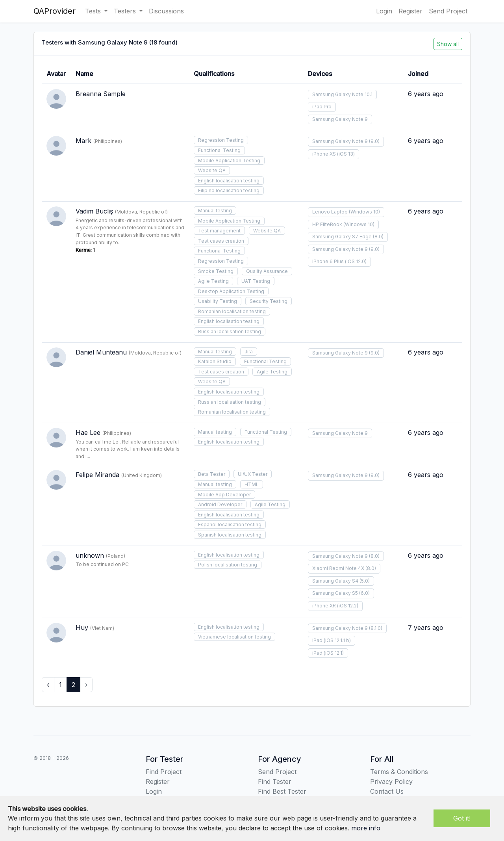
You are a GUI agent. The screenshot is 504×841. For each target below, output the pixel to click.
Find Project (164, 772)
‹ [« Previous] (48, 685)
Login (384, 11)
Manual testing (215, 211)
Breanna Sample (101, 94)
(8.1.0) (376, 628)
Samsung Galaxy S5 (335, 593)
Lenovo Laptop (330, 212)
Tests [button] (94, 11)
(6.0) (364, 593)
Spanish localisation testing (230, 535)
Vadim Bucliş (94, 211)
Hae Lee (88, 433)
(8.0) (378, 237)
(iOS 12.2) (348, 606)
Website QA (212, 170)
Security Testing (269, 301)
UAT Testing (256, 281)
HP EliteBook (327, 224)
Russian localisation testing (230, 331)
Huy (82, 628)
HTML (252, 484)
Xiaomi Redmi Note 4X (338, 568)
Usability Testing (218, 301)
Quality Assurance (267, 271)
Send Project (448, 11)
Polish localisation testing (228, 565)
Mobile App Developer (224, 495)
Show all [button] (448, 44)
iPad (317, 640)
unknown (90, 555)
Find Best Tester (282, 791)
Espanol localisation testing (230, 524)
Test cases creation (221, 241)
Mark (83, 141)
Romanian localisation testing (232, 311)
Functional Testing (219, 150)
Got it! (462, 818)
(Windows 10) (364, 212)
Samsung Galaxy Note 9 (340, 119)
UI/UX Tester (253, 474)
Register (410, 11)
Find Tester (275, 782)
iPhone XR (324, 606)
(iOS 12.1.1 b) (337, 640)
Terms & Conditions (399, 772)
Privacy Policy (391, 782)
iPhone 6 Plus (328, 261)
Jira (249, 352)
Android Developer (220, 504)
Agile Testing (213, 281)
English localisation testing (229, 181)
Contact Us (387, 791)
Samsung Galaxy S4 (335, 581)
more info (366, 828)
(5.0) (365, 581)
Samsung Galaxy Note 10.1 (342, 94)
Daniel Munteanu (101, 352)
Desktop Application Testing (231, 291)
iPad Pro (322, 107)
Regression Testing (221, 140)
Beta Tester (212, 474)
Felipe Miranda (97, 475)
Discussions (166, 11)
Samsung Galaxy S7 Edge (342, 237)
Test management (219, 231)
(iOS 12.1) (334, 653)
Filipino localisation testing (229, 190)
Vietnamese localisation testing (234, 637)
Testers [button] (126, 11)
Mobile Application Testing (229, 161)
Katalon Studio (215, 361)
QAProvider (55, 11)
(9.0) (374, 141)
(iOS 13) (346, 154)
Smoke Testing (216, 271)
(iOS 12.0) (356, 261)
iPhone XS (324, 154)
